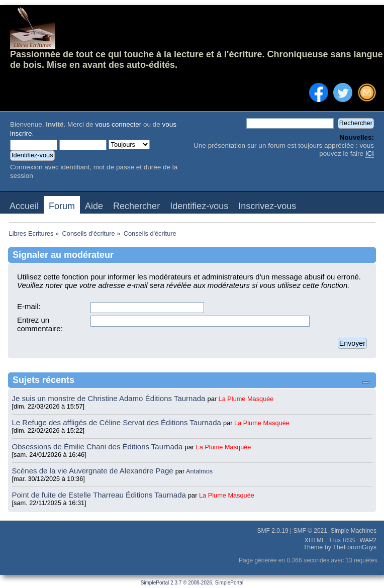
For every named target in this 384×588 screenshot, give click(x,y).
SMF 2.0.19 (273, 531)
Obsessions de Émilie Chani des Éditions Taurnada (99, 447)
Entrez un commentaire (39, 324)
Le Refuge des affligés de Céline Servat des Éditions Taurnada (118, 422)
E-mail (28, 306)
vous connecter (119, 124)
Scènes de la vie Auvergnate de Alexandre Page (94, 471)
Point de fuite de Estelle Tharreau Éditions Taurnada (100, 495)
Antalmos (199, 471)
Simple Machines (354, 531)
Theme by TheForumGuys (340, 547)
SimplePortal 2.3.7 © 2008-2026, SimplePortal (192, 583)
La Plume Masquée (246, 399)
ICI (370, 154)
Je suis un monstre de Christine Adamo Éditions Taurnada (110, 398)
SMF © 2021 (310, 531)
